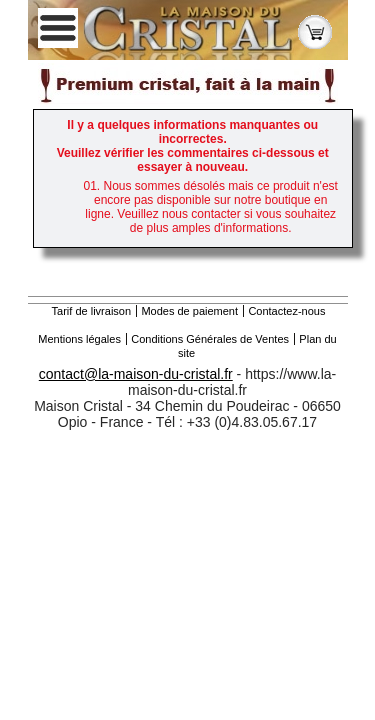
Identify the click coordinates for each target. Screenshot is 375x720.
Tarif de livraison (91, 311)
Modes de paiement (189, 311)
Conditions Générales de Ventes (210, 339)
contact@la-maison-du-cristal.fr (136, 374)
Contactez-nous (286, 311)
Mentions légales (79, 339)
